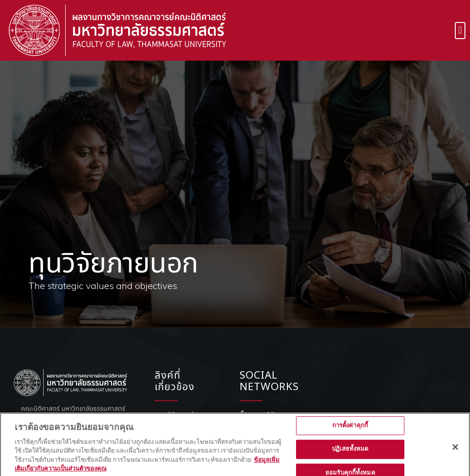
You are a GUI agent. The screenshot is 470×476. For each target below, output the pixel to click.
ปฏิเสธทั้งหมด (350, 456)
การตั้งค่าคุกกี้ (350, 432)
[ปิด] (455, 454)
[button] (460, 31)
